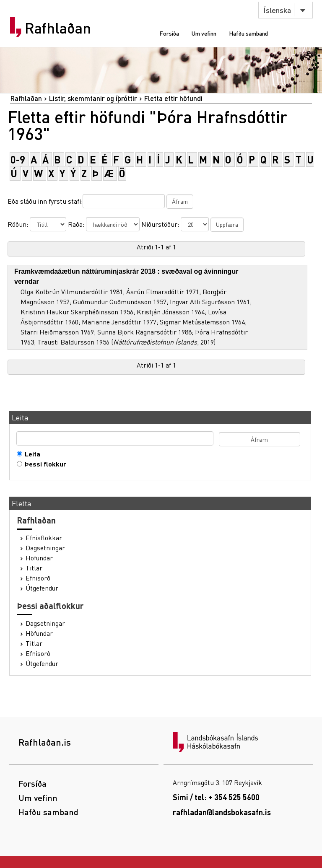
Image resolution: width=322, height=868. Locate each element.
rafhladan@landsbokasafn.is (222, 812)
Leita (31, 454)
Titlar (34, 568)
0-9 (18, 159)
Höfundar (39, 558)
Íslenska (277, 10)
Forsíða (169, 33)
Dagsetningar (45, 548)
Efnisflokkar (44, 538)
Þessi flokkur (44, 464)
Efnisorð (38, 578)
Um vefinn (204, 33)
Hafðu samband (248, 33)
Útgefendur (42, 588)
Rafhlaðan (58, 28)
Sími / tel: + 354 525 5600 (216, 797)
